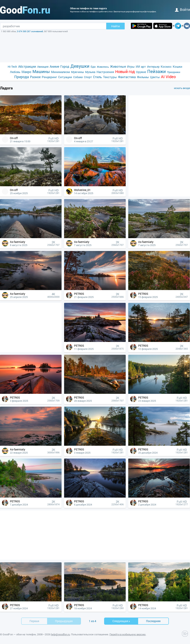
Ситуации (65, 77)
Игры (131, 66)
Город (65, 66)
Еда (93, 67)
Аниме (54, 66)
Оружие (141, 72)
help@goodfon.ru (60, 634)
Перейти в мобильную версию (128, 634)
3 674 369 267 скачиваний (30, 31)
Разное (35, 77)
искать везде (182, 88)
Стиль (97, 77)
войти (182, 9)
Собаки (78, 77)
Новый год (125, 72)
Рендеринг (49, 77)
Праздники (174, 72)
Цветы (155, 77)
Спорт (88, 77)
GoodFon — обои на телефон (19, 634)
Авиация (43, 67)
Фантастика (127, 77)
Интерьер (153, 67)
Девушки (80, 66)
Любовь (15, 72)
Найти (115, 26)
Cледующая (121, 621)
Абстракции (27, 66)
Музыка (90, 72)
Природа (22, 77)
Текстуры (110, 77)
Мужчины (77, 72)
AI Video (168, 77)
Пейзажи (157, 71)
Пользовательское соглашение (90, 634)
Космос (166, 66)
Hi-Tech (12, 67)
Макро (26, 72)
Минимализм (60, 72)
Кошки (178, 66)
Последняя (153, 621)
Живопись (103, 67)
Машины (41, 72)
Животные (118, 66)
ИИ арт (141, 66)
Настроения (105, 72)
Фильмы (143, 77)
